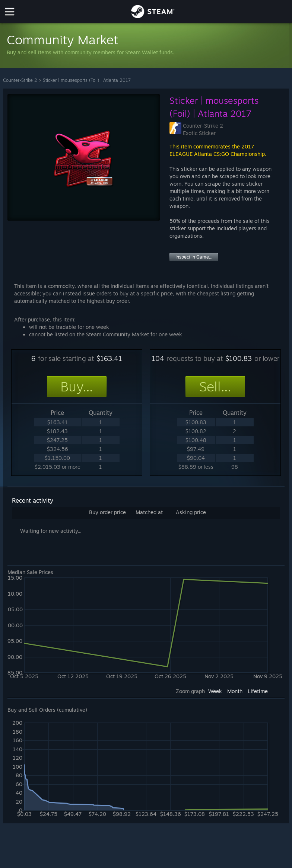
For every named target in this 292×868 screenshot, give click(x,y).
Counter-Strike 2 (20, 80)
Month (235, 691)
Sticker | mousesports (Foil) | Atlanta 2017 (87, 80)
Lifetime (258, 691)
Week (215, 691)
